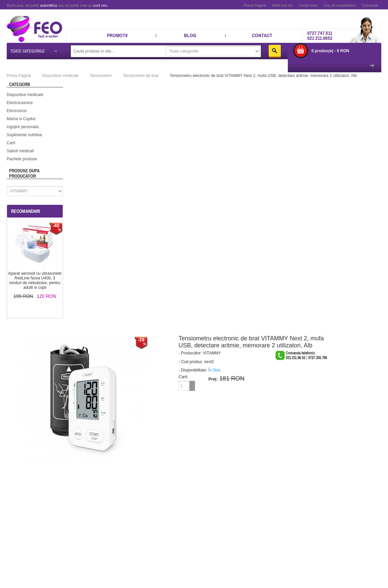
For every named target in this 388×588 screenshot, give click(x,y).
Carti (11, 143)
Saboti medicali (20, 151)
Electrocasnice (20, 102)
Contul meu (308, 5)
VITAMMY (212, 353)
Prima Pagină (255, 5)
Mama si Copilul (21, 118)
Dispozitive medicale (25, 94)
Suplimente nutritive (24, 135)
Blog (190, 35)
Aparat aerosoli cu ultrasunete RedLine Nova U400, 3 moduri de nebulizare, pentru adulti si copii (35, 280)
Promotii (117, 35)
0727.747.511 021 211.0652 (320, 35)
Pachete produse (22, 159)
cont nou (100, 5)
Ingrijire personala (23, 127)
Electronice (17, 110)
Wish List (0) (282, 5)
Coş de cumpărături (340, 5)
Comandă (370, 5)
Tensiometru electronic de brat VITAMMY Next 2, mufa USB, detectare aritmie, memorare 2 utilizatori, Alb (263, 75)
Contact (262, 35)
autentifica (49, 5)
